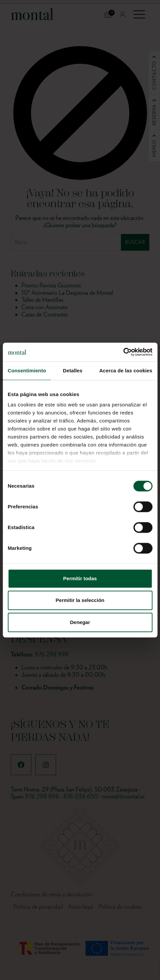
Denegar (80, 622)
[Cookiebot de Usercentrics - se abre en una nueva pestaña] (123, 352)
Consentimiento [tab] (27, 371)
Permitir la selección (80, 600)
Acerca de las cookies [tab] (126, 371)
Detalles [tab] (72, 371)
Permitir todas (80, 578)
